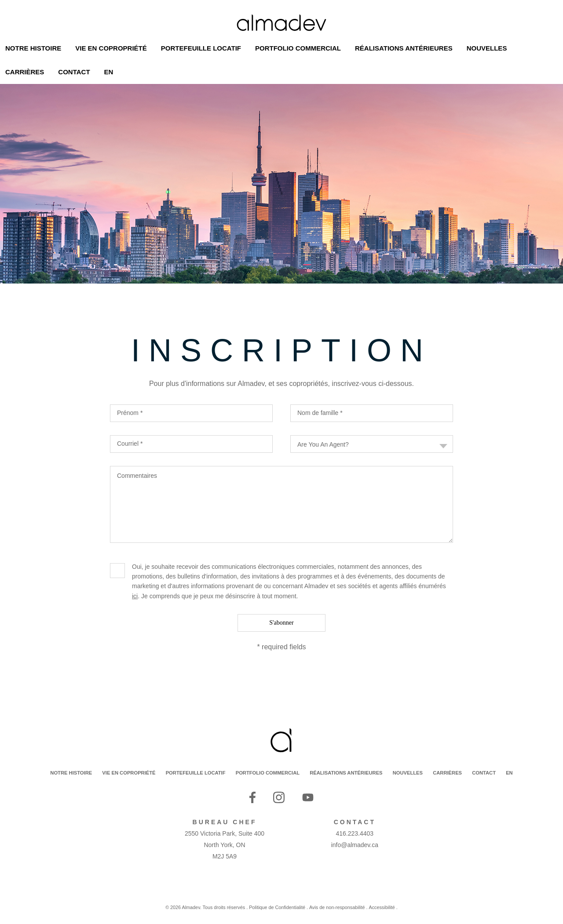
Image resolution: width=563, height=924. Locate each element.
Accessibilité (382, 907)
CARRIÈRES (447, 773)
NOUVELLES (408, 773)
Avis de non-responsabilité (337, 907)
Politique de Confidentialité (277, 907)
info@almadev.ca (355, 845)
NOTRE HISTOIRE (71, 773)
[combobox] (372, 444)
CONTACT (484, 773)
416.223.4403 (355, 833)
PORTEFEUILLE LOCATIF (196, 773)
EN (509, 773)
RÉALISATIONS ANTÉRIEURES (346, 773)
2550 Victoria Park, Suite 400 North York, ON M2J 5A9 (225, 845)
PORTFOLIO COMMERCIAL (268, 773)
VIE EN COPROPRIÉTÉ (129, 773)
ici (135, 596)
